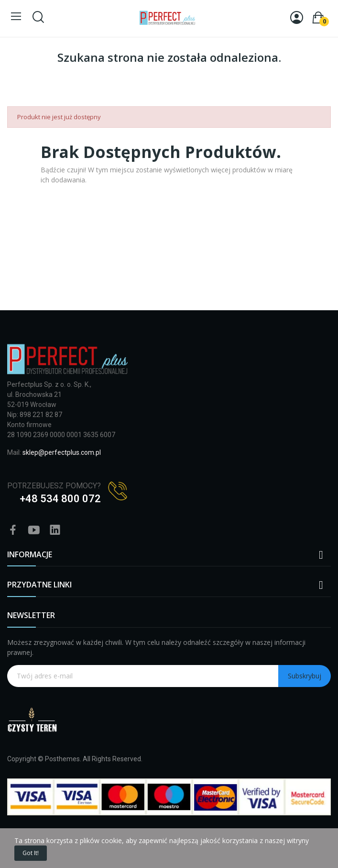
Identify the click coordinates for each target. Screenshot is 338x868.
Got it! (31, 853)
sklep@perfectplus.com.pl (62, 452)
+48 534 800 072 (60, 499)
